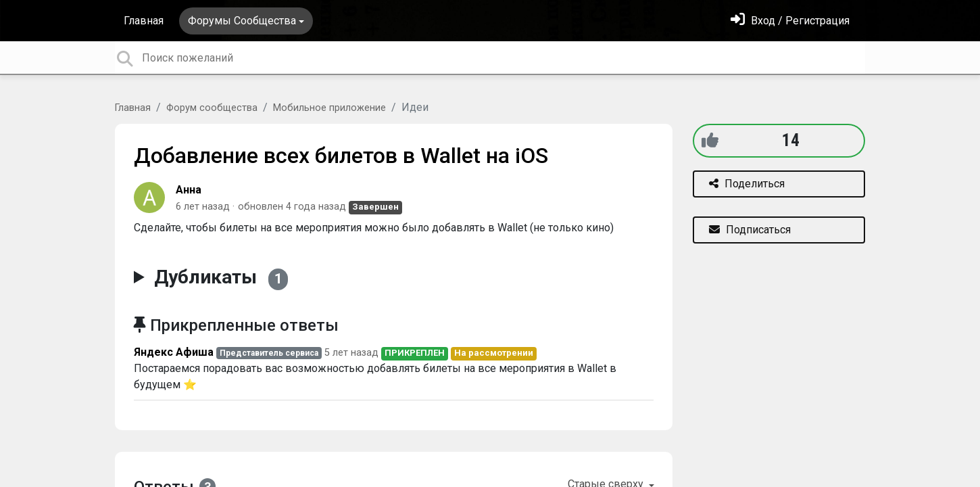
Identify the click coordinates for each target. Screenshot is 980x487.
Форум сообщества (212, 108)
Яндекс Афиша (174, 352)
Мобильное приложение (329, 108)
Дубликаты (221, 278)
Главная (144, 21)
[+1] (710, 140)
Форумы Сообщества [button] (242, 21)
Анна (189, 190)
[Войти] (790, 21)
